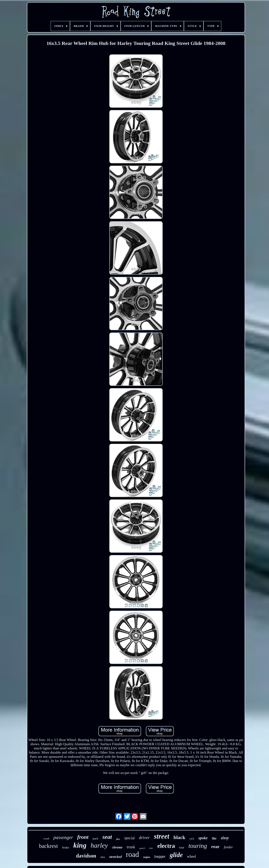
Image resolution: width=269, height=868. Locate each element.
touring (198, 846)
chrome (117, 847)
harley (99, 845)
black (179, 837)
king (80, 845)
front (83, 837)
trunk (131, 847)
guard (142, 848)
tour (182, 847)
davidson (86, 856)
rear (215, 846)
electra (166, 846)
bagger (160, 857)
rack (192, 839)
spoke (203, 838)
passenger (63, 837)
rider (151, 848)
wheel (191, 856)
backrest (49, 846)
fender (228, 847)
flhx (118, 839)
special (129, 838)
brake (66, 847)
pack (95, 839)
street (162, 836)
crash (46, 839)
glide (176, 855)
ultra (103, 857)
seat (107, 837)
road (132, 854)
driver (144, 838)
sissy (225, 838)
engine (147, 857)
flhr (214, 839)
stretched (115, 857)
